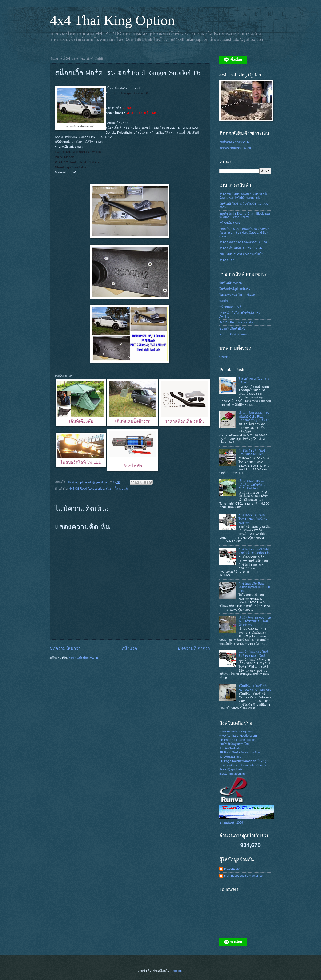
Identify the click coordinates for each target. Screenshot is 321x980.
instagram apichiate (233, 774)
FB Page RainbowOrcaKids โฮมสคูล (244, 761)
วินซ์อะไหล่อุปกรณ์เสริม (235, 289)
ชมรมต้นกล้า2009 (231, 823)
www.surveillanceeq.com (236, 731)
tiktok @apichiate (231, 769)
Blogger (177, 971)
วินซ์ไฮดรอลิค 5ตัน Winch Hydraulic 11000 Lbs (254, 587)
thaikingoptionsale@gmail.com (245, 876)
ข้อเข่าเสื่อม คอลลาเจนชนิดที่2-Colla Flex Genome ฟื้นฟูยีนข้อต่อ (254, 416)
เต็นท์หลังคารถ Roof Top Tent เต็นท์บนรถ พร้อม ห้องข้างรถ (255, 621)
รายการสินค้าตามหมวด (235, 334)
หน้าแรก (129, 648)
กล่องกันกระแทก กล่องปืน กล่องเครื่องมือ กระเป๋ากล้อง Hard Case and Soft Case (244, 233)
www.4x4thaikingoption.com (238, 735)
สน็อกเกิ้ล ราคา (230, 223)
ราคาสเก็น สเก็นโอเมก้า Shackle (241, 248)
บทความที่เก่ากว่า (194, 648)
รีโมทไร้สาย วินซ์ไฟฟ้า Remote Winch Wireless (255, 688)
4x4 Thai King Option (112, 20)
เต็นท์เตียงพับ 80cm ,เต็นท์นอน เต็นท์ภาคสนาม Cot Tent (252, 485)
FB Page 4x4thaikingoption (237, 740)
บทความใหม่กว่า (65, 648)
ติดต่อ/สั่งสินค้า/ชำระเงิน (235, 148)
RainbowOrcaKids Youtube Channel (243, 765)
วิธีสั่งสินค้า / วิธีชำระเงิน (235, 142)
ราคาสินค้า (227, 260)
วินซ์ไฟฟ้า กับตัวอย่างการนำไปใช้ (241, 254)
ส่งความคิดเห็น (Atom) (83, 658)
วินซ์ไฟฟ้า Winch (231, 283)
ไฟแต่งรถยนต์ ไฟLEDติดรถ (237, 295)
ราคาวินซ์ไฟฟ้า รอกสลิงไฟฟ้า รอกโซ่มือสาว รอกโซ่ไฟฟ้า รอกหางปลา (244, 196)
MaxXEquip (232, 869)
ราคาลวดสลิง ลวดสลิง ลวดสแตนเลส (243, 242)
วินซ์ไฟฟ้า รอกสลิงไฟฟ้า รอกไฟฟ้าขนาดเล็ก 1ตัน (255, 551)
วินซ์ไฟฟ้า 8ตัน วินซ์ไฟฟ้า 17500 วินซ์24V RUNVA (253, 519)
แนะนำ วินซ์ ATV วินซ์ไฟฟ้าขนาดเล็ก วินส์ (253, 653)
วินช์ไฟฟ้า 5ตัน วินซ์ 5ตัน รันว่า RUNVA (252, 452)
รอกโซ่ (224, 301)
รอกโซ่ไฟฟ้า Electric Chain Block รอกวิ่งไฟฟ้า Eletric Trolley (245, 215)
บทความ (225, 357)
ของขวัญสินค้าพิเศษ (232, 329)
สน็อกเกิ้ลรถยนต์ (117, 488)
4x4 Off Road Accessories (87, 488)
